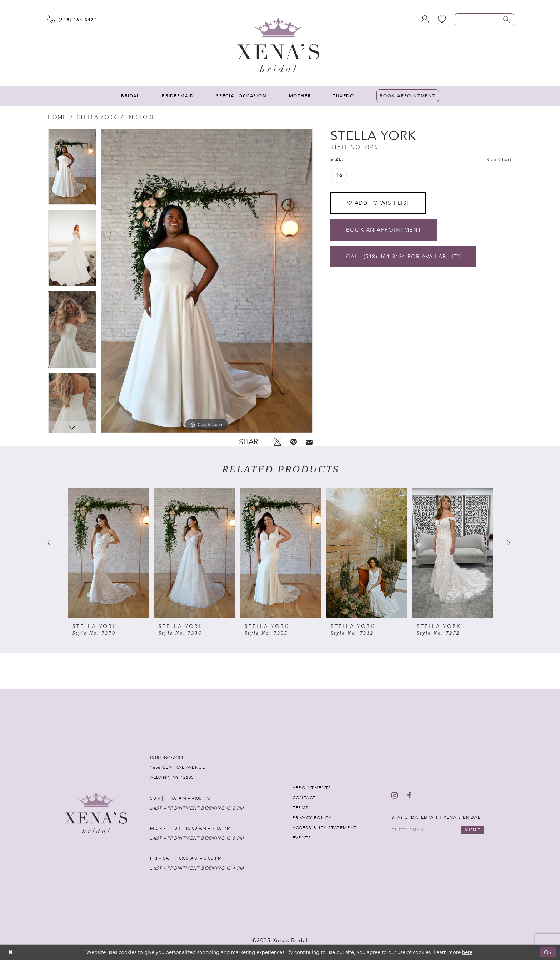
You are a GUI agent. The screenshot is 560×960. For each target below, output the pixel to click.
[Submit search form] (507, 19)
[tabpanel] (72, 169)
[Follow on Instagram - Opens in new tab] (395, 796)
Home (57, 117)
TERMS (301, 808)
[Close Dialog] (11, 952)
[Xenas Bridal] (278, 45)
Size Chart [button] (499, 160)
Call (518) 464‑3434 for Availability (404, 257)
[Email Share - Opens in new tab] (309, 442)
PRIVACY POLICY (312, 818)
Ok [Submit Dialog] (548, 952)
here (467, 952)
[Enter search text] (484, 19)
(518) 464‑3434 (167, 757)
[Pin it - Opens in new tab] (294, 442)
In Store (141, 117)
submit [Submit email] (473, 830)
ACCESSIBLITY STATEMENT (325, 828)
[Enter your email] (438, 830)
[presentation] (108, 553)
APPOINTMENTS (312, 788)
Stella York (97, 117)
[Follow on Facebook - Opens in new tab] (409, 796)
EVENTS (302, 838)
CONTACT (304, 798)
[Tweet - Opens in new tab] (277, 442)
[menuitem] (130, 96)
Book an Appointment (384, 230)
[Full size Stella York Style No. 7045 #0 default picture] (207, 281)
